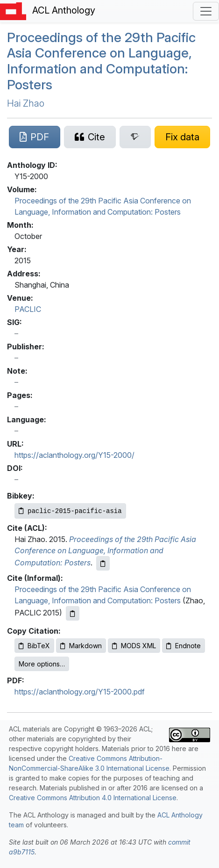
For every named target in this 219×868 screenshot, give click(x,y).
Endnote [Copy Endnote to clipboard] (184, 646)
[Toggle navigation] (206, 11)
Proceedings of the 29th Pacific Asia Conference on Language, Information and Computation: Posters (101, 61)
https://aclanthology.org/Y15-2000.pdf (80, 692)
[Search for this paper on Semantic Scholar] (135, 137)
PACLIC (28, 309)
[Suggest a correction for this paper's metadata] (183, 137)
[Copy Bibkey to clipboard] (70, 511)
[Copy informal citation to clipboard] (73, 613)
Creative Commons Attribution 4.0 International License (93, 798)
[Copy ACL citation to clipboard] (103, 563)
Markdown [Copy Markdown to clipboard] (81, 646)
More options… (42, 664)
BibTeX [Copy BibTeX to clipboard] (34, 646)
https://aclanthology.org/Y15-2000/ (74, 455)
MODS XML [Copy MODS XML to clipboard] (134, 646)
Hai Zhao (26, 103)
